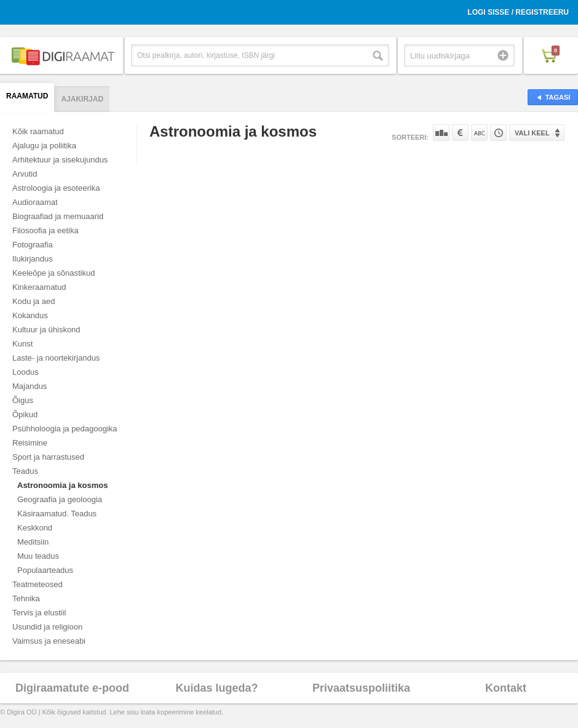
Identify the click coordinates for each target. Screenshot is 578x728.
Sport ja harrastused (48, 457)
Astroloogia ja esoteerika (56, 188)
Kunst (22, 344)
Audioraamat (35, 202)
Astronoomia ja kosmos (62, 485)
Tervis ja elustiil (39, 613)
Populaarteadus (45, 570)
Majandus (30, 386)
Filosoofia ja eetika (46, 230)
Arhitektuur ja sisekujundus (60, 160)
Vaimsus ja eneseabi (49, 641)
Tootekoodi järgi (498, 133)
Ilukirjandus (33, 259)
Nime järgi (479, 133)
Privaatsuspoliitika (361, 688)
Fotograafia (33, 245)
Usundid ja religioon (47, 627)
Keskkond (35, 528)
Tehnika (26, 598)
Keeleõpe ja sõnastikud (53, 273)
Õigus (23, 400)
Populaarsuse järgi (441, 133)
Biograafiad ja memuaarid (58, 216)
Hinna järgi (460, 133)
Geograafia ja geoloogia (60, 499)
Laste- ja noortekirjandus (56, 358)
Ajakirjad (82, 99)
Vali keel (532, 133)
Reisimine (30, 443)
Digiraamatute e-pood (72, 688)
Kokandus (30, 315)
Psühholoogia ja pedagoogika (65, 429)
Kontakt (506, 688)
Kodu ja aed (34, 301)
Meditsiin (33, 542)
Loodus (26, 372)
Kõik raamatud (38, 131)
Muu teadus (38, 556)
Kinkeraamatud (39, 287)
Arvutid (25, 174)
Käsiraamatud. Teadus (57, 514)
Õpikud (25, 414)
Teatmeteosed (38, 584)
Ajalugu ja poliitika (44, 146)
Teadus (25, 471)
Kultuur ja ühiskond (46, 330)
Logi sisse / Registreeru (518, 12)
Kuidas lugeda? (216, 688)
